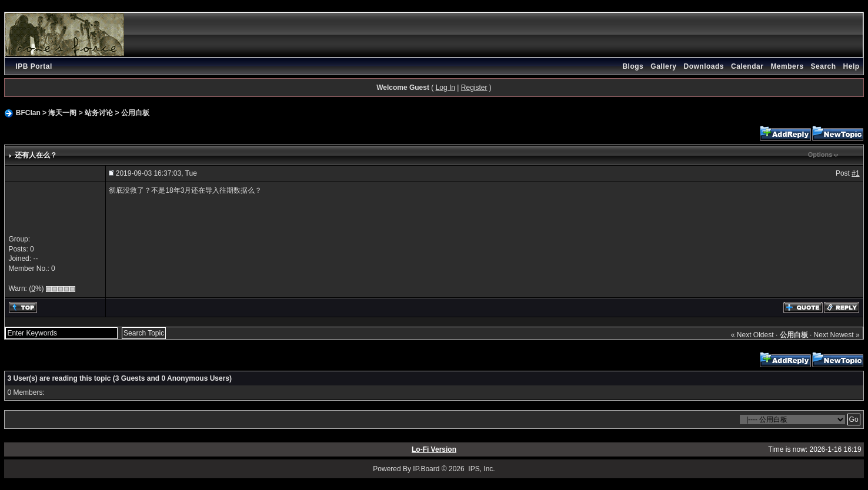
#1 (855, 173)
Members (787, 66)
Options (820, 155)
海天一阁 (62, 113)
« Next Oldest (752, 335)
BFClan (28, 113)
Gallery (663, 66)
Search (824, 66)
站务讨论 (99, 113)
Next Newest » (837, 335)
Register (474, 88)
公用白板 (135, 113)
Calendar (747, 66)
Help (852, 66)
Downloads (704, 66)
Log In (445, 88)
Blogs (633, 66)
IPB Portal (34, 66)
